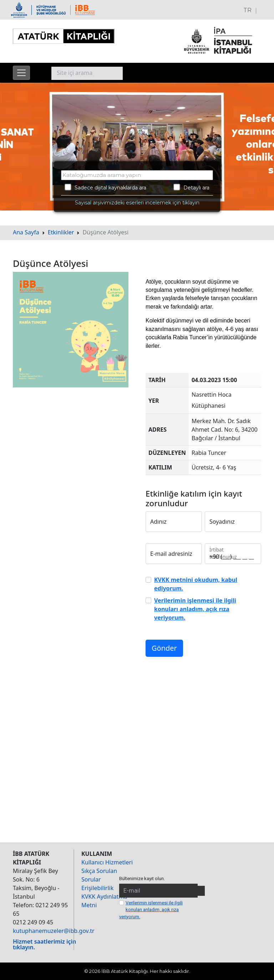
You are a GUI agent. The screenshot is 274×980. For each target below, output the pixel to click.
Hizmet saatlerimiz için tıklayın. (44, 944)
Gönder (164, 648)
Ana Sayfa (26, 232)
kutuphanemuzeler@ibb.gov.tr (54, 931)
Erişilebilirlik (97, 888)
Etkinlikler (61, 232)
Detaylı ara (191, 187)
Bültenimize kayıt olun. (142, 879)
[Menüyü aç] (21, 73)
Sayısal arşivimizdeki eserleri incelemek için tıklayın (137, 203)
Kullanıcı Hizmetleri (107, 862)
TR (247, 10)
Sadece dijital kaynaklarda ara (105, 187)
